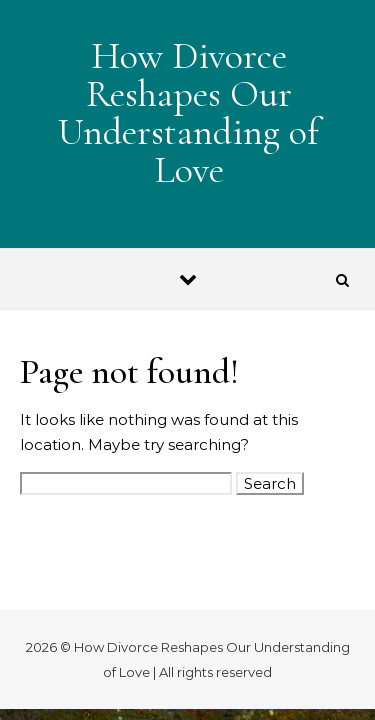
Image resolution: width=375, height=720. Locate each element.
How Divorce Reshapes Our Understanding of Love (188, 113)
